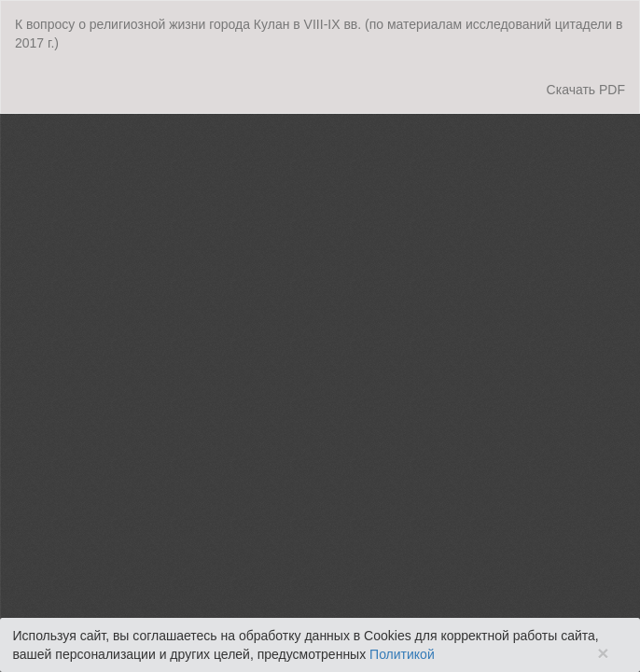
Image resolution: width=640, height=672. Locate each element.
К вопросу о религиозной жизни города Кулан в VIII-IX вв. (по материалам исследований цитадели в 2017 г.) (319, 34)
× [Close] (603, 653)
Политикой (402, 654)
